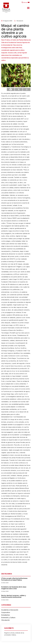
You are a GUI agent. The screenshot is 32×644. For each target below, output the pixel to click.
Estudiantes (6, 615)
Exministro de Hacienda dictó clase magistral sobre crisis (14, 588)
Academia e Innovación (10, 610)
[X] (19, 89)
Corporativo (6, 612)
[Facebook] (11, 89)
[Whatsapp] (27, 89)
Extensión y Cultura (8, 618)
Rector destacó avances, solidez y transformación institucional (14, 596)
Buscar (25, 2)
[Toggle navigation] (28, 8)
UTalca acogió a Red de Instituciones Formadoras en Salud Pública (14, 579)
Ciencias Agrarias (15, 111)
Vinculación (20, 21)
